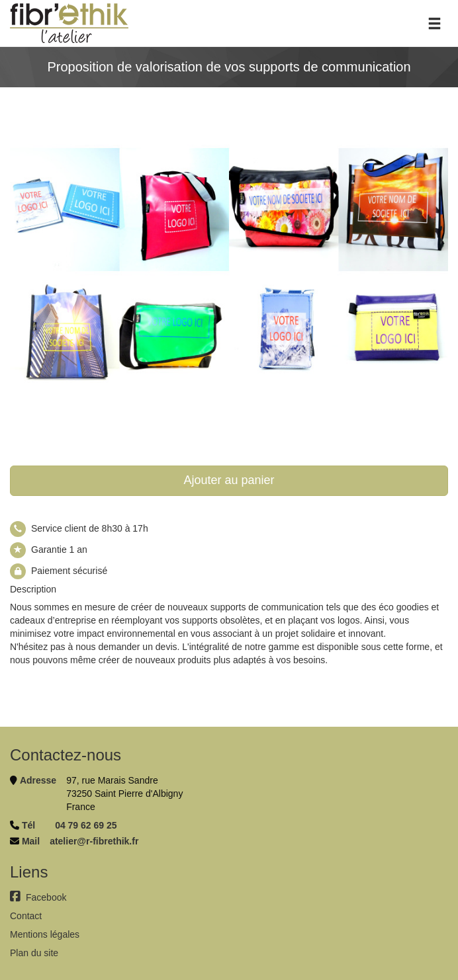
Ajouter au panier (229, 480)
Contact (26, 916)
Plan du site (34, 953)
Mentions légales (45, 934)
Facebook (38, 897)
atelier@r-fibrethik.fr (94, 841)
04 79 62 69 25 (86, 825)
